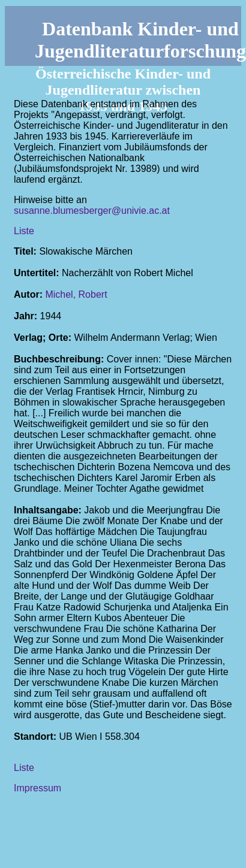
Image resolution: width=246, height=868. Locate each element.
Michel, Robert (76, 294)
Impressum (37, 788)
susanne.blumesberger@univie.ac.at (92, 211)
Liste (24, 231)
